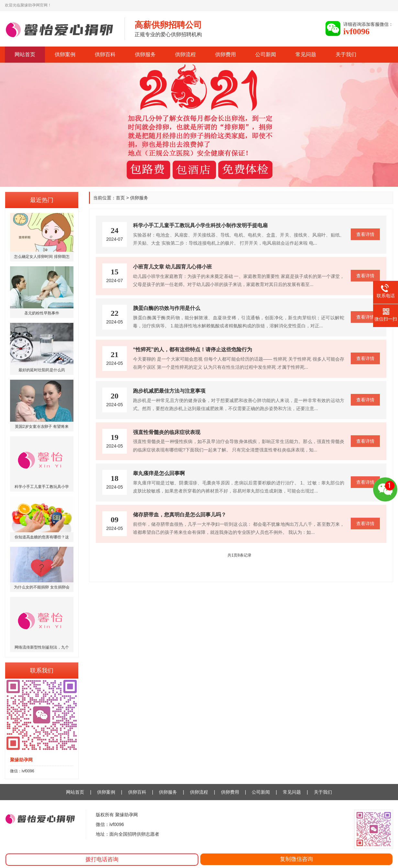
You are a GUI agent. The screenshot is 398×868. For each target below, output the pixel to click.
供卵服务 (145, 54)
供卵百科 (105, 54)
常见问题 (306, 54)
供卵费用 (226, 54)
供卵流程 (185, 54)
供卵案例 (65, 54)
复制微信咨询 (296, 859)
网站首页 (25, 54)
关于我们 (346, 54)
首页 (120, 198)
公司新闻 (266, 54)
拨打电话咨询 (102, 859)
